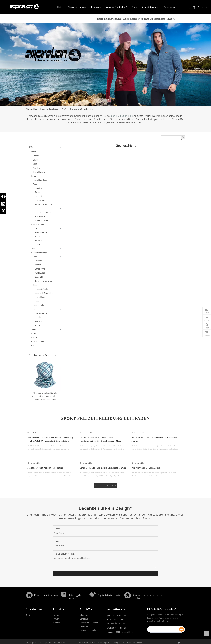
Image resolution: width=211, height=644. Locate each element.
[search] (164, 630)
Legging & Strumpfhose (45, 213)
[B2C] (105, 65)
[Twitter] (3, 211)
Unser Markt (85, 627)
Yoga (35, 164)
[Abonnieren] (182, 630)
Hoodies (38, 189)
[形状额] (93, 595)
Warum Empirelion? (117, 7)
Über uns (84, 616)
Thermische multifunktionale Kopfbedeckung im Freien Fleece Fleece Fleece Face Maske (45, 397)
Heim (60, 7)
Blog (134, 7)
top (207, 634)
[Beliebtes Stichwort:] (183, 138)
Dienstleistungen (77, 7)
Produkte (96, 7)
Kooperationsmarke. (88, 631)
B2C (30, 148)
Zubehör (36, 229)
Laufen (36, 160)
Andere (38, 245)
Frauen (34, 249)
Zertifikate (84, 619)
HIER (184, 20)
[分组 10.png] (128, 596)
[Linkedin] (3, 204)
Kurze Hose (40, 217)
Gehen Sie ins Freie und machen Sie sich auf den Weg (103, 468)
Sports (33, 152)
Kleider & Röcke (42, 290)
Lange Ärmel (40, 197)
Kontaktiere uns (150, 7)
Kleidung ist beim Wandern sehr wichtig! (45, 468)
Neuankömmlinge (40, 181)
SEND (105, 574)
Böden (35, 209)
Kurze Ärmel (40, 201)
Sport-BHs (39, 277)
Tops (35, 185)
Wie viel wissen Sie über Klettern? (146, 468)
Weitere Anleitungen (106, 486)
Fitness (36, 156)
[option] (45, 380)
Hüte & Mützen (41, 233)
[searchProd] (171, 138)
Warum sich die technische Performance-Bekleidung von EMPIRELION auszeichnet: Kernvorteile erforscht (50, 442)
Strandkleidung (39, 173)
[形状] (29, 596)
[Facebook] (3, 196)
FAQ (28, 616)
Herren (33, 177)
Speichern (169, 7)
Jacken (38, 193)
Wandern (36, 168)
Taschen (38, 241)
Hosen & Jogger (42, 221)
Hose (37, 302)
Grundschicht (38, 225)
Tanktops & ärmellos (43, 205)
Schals (38, 237)
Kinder (33, 330)
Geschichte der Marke (89, 623)
